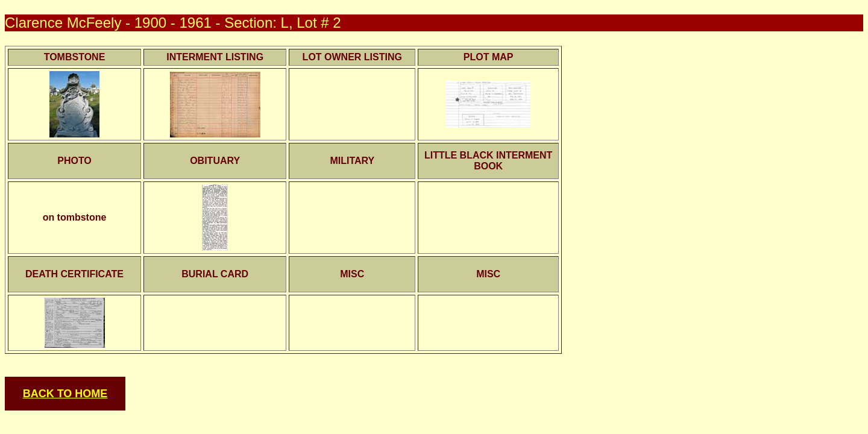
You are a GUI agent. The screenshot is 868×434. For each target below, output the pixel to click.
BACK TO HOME (65, 394)
